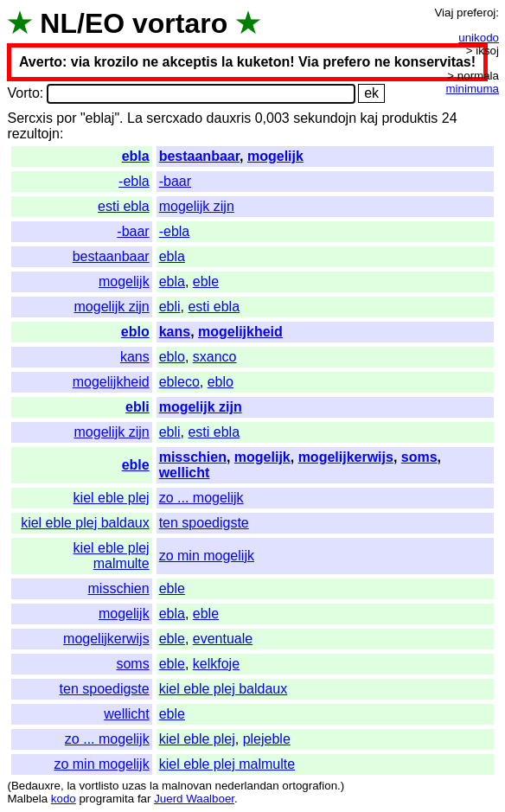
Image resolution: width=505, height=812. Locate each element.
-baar (175, 181)
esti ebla (124, 206)
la (71, 786)
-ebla (134, 181)
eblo (135, 332)
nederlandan (247, 786)
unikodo (479, 38)
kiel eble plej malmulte (112, 556)
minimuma (473, 89)
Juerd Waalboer (194, 799)
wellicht (185, 473)
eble (206, 281)
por (66, 118)
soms (419, 457)
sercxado (174, 118)
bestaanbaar (199, 156)
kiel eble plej (112, 498)
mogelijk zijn (197, 206)
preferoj (476, 13)
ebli (170, 307)
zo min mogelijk (207, 556)
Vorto (23, 93)
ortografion (310, 786)
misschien (193, 457)
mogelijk (275, 156)
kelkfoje (216, 664)
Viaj (444, 13)
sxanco (215, 357)
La (135, 118)
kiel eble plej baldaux (85, 523)
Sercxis (29, 118)
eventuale (223, 639)
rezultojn (33, 134)
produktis (409, 118)
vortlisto (99, 786)
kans (175, 332)
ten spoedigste (204, 523)
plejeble (267, 739)
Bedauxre (36, 786)
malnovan (187, 786)
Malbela (27, 799)
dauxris (229, 118)
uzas (134, 786)
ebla (136, 156)
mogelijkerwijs (346, 457)
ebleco (179, 382)
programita (106, 799)
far (144, 799)
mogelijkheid (240, 332)
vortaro (180, 23)
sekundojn (325, 118)
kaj (369, 118)
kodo (64, 799)
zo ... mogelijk (201, 498)
